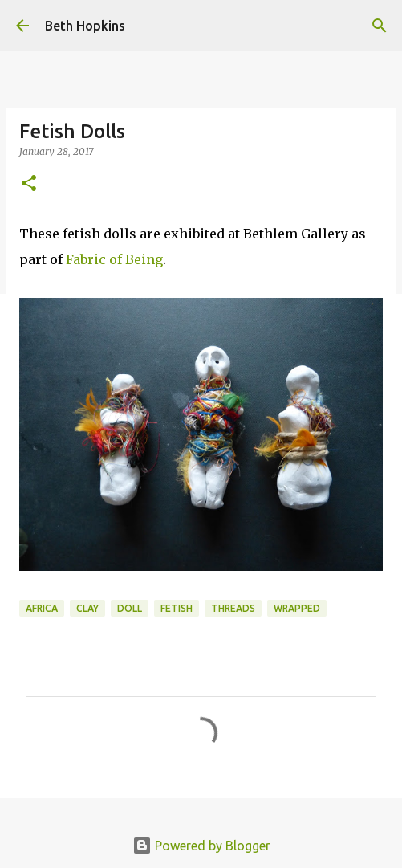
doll (130, 608)
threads (233, 608)
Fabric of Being (114, 259)
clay (87, 608)
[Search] (380, 26)
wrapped (297, 608)
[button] (29, 184)
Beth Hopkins (85, 26)
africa (42, 608)
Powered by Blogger (201, 846)
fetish (177, 608)
